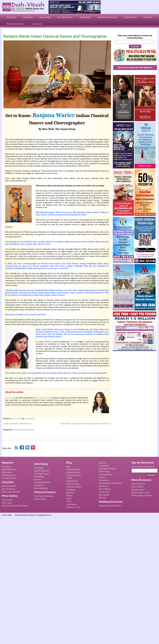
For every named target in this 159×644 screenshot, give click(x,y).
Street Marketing (41, 488)
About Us (103, 463)
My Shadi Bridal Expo (107, 469)
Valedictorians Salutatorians (110, 483)
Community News (74, 475)
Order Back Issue (9, 475)
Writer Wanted (105, 489)
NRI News (70, 493)
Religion (70, 496)
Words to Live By (73, 507)
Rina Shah (9, 398)
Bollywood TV (72, 481)
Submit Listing (40, 499)
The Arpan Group (65, 129)
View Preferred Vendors (44, 496)
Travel (69, 501)
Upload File (39, 485)
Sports (69, 499)
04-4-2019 (17, 419)
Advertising (39, 468)
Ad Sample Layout (41, 474)
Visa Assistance (105, 474)
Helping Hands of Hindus (141, 495)
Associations (104, 480)
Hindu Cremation (138, 484)
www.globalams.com (44, 515)
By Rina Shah (46, 129)
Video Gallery (7, 503)
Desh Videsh (8, 515)
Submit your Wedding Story (110, 506)
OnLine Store (104, 492)
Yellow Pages (104, 472)
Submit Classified (9, 486)
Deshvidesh (30, 419)
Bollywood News (73, 472)
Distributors (104, 486)
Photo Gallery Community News (15, 506)
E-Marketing (39, 477)
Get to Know (19, 430)
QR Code (102, 498)
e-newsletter (104, 466)
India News (71, 490)
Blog (68, 467)
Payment (38, 479)
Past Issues (6, 467)
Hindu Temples (137, 487)
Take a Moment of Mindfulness (18, 424)
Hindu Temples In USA (140, 493)
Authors (102, 477)
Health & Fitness (73, 484)
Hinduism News (138, 490)
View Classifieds (8, 489)
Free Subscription (9, 478)
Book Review (72, 504)
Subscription (7, 472)
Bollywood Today (73, 469)
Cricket (69, 478)
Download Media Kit (42, 482)
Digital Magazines (9, 469)
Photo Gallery (7, 500)
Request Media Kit (41, 471)
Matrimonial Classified (11, 492)
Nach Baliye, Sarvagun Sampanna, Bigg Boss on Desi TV (85, 424)
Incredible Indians (74, 487)
